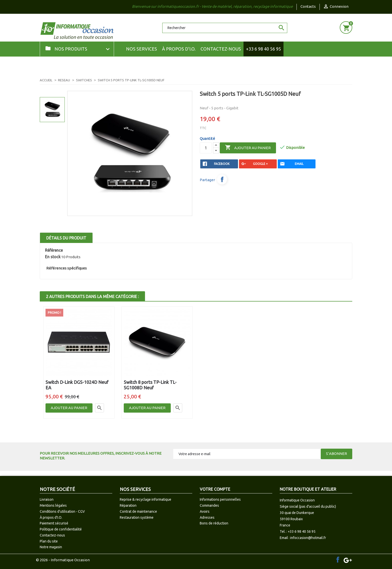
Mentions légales (53, 505)
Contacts (308, 6)
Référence (54, 250)
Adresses (207, 517)
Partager (222, 179)
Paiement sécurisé (54, 523)
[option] (52, 110)
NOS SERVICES (141, 49)
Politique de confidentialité (61, 529)
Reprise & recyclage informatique (145, 499)
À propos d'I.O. (179, 49)
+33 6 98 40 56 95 (263, 49)
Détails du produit (66, 238)
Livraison (47, 499)
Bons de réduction (214, 523)
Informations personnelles (220, 499)
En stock (53, 257)
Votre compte (215, 489)
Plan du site (49, 541)
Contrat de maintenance (138, 511)
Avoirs (205, 511)
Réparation (128, 505)
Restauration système (137, 517)
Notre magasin (51, 547)
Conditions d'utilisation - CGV (62, 511)
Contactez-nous (221, 49)
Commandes (209, 505)
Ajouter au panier (248, 148)
